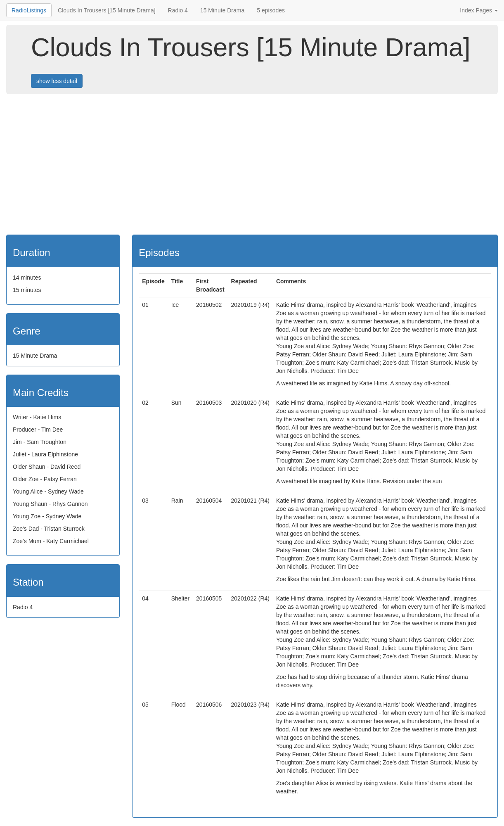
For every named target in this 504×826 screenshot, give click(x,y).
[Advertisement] (254, 164)
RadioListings (29, 10)
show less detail (57, 81)
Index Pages (479, 10)
